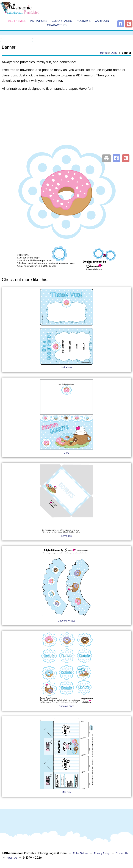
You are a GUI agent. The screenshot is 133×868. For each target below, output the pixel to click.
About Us (12, 858)
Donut (114, 53)
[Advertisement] (66, 122)
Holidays (84, 21)
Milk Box (67, 792)
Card (66, 453)
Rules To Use (80, 853)
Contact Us (122, 853)
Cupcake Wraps (66, 621)
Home (104, 53)
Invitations (39, 21)
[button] (116, 158)
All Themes (17, 21)
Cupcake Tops (66, 706)
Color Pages (62, 21)
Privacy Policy (102, 853)
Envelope (66, 536)
